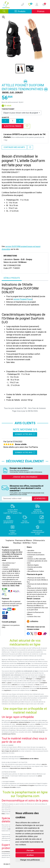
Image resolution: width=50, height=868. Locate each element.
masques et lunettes (10, 787)
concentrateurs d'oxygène (27, 785)
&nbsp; (25, 227)
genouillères (14, 722)
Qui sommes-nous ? (9, 563)
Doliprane (42, 677)
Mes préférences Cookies (35, 571)
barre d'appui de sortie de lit (10, 751)
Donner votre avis (25, 434)
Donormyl (26, 687)
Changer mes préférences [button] (30, 860)
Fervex (37, 685)
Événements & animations (36, 555)
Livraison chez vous (34, 617)
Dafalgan (39, 679)
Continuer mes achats (14, 147)
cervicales (19, 724)
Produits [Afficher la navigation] (23, 11)
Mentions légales (33, 565)
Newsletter (6, 565)
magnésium (7, 690)
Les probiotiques (7, 852)
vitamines (34, 690)
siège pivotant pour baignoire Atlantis (20, 768)
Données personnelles (34, 567)
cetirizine (14, 685)
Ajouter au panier (13, 126)
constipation (43, 683)
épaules (25, 724)
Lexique (30, 557)
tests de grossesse (42, 688)
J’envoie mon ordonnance (25, 477)
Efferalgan (29, 679)
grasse (9, 683)
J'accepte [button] (30, 850)
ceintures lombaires (24, 722)
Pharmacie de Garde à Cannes (37, 588)
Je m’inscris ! (40, 498)
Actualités (31, 551)
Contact (5, 567)
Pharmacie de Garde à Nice (36, 578)
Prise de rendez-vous (34, 553)
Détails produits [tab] (12, 278)
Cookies (30, 569)
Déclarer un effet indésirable (36, 559)
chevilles (38, 724)
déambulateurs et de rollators (29, 759)
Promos (41, 11)
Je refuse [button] (30, 855)
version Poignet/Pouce (23, 299)
